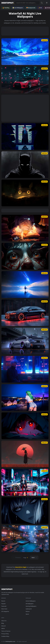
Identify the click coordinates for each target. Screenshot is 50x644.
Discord (3, 626)
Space (27, 614)
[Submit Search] (42, 3)
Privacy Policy (5, 634)
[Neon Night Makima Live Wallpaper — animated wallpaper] (25, 136)
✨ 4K (40, 8)
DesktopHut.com (10, 641)
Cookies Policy (5, 636)
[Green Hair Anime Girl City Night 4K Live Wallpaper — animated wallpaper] (25, 398)
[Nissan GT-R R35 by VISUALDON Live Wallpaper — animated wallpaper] (25, 80)
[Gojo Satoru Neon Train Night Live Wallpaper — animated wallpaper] (25, 369)
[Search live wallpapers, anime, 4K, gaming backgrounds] (27, 3)
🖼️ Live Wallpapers (18, 8)
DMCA (3, 628)
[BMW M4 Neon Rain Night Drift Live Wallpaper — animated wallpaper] (25, 341)
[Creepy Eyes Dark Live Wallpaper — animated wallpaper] (25, 256)
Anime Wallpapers (31, 601)
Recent (3, 601)
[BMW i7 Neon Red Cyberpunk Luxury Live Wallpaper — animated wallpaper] (25, 313)
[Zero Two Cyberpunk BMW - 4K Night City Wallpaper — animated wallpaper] (25, 482)
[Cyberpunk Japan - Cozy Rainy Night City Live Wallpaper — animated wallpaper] (25, 539)
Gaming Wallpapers (31, 606)
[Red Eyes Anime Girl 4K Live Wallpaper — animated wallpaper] (25, 426)
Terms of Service (6, 631)
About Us (4, 621)
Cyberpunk (29, 609)
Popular (4, 604)
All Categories (5, 611)
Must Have (4, 609)
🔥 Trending (6, 8)
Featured (4, 606)
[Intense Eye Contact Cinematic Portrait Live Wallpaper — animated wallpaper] (25, 511)
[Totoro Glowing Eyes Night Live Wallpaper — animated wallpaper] (25, 193)
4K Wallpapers (30, 604)
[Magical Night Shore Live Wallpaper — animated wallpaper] (25, 52)
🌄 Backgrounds (31, 8)
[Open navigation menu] (47, 3)
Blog (3, 623)
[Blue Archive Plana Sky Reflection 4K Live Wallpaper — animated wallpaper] (25, 285)
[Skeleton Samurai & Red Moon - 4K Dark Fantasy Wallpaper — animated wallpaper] (25, 454)
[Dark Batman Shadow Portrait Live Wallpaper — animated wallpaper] (25, 165)
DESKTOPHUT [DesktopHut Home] (8, 3)
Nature (28, 611)
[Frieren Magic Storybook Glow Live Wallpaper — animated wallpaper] (25, 228)
